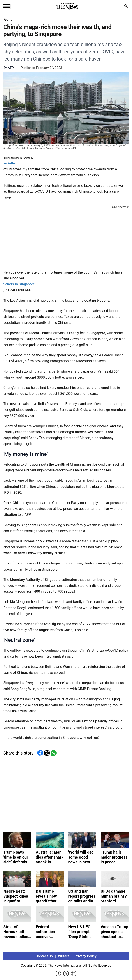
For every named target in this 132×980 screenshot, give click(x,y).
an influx (10, 163)
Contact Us (44, 956)
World (8, 19)
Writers (64, 956)
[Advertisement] (66, 237)
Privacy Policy (86, 956)
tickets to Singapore (19, 284)
